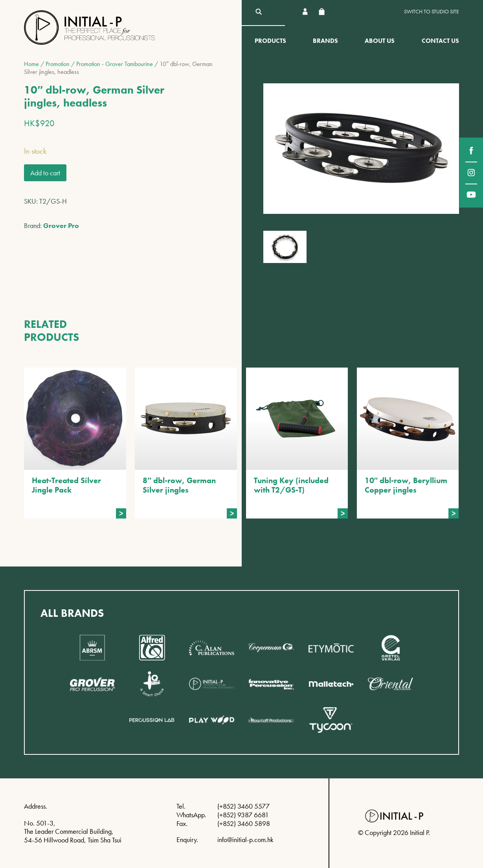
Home (31, 64)
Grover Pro (61, 225)
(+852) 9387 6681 (243, 815)
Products (270, 41)
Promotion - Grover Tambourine (115, 64)
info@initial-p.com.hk (245, 839)
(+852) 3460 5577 (243, 806)
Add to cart (45, 173)
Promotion (58, 64)
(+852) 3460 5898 (244, 823)
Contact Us (440, 41)
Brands (325, 41)
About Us (380, 41)
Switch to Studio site (432, 12)
